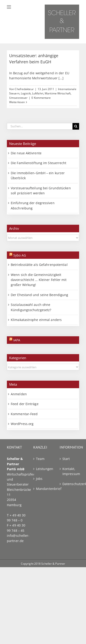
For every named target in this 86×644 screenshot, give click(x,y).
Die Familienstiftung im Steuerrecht (39, 163)
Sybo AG (20, 255)
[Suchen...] (40, 126)
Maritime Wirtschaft (58, 93)
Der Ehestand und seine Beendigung (39, 295)
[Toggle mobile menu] (9, 7)
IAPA (17, 340)
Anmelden (19, 394)
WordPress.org (22, 424)
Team (40, 459)
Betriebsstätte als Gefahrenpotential (39, 265)
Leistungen (43, 469)
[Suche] (76, 126)
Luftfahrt (38, 93)
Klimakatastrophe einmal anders (36, 320)
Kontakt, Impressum (70, 471)
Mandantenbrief (43, 489)
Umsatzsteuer (18, 98)
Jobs (39, 479)
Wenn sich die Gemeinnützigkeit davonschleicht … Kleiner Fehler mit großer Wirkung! (39, 280)
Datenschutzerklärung (70, 484)
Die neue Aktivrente (26, 153)
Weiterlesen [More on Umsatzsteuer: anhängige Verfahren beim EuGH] (17, 102)
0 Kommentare (41, 98)
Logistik (26, 93)
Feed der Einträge (25, 404)
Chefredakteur (24, 89)
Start (66, 459)
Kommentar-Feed (24, 414)
